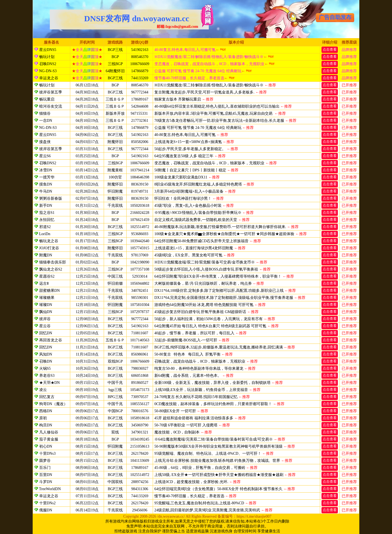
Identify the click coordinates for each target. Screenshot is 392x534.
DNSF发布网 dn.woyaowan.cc (137, 19)
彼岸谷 (45, 319)
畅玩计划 (46, 57)
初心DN (46, 446)
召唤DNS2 (47, 64)
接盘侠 (45, 142)
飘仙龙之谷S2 (51, 269)
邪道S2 (45, 227)
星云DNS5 (47, 50)
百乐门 (45, 468)
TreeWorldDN (50, 489)
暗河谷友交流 (51, 106)
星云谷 (45, 326)
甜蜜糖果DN (50, 291)
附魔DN (46, 255)
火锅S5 (45, 368)
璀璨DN (46, 305)
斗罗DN (46, 482)
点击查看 (330, 49)
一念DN (46, 121)
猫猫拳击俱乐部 (53, 262)
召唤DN (46, 361)
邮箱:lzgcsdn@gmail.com (177, 27)
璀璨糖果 (47, 298)
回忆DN (46, 333)
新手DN (46, 206)
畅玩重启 (47, 99)
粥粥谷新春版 (51, 198)
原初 (43, 418)
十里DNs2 (48, 503)
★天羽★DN (50, 383)
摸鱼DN (46, 184)
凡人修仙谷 (49, 432)
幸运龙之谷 (48, 78)
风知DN (46, 354)
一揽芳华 (47, 177)
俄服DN (46, 510)
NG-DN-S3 (47, 71)
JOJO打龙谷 (49, 248)
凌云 (43, 390)
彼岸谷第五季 (51, 92)
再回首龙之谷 (51, 340)
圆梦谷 (45, 461)
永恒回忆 (47, 220)
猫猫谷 (45, 113)
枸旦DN (46, 425)
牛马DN (46, 191)
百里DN (46, 475)
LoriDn (45, 234)
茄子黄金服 (49, 439)
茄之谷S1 (47, 213)
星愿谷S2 (47, 276)
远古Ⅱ (44, 283)
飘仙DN (46, 312)
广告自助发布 (335, 17)
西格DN (46, 411)
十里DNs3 (48, 453)
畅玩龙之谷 (49, 241)
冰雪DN (46, 170)
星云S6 (45, 156)
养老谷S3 (47, 376)
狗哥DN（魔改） (53, 404)
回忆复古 (47, 397)
